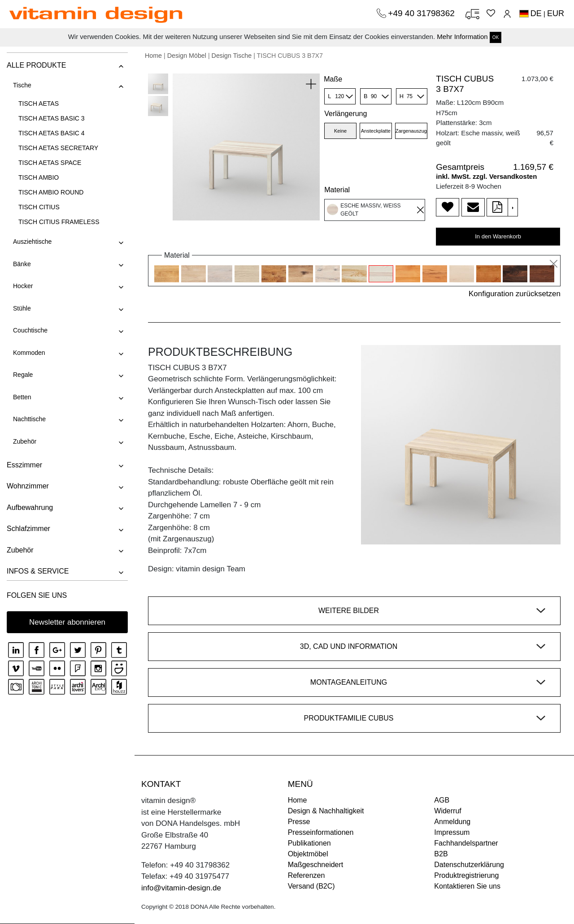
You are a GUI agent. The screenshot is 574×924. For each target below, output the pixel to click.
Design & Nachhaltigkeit (326, 811)
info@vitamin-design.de (181, 888)
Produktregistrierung (466, 875)
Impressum (452, 832)
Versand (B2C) (311, 886)
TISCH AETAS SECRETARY (58, 148)
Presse (299, 822)
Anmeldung (452, 822)
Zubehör (25, 441)
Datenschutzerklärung (469, 865)
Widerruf (448, 811)
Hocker (23, 286)
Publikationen (309, 843)
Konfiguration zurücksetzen (515, 294)
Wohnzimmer (28, 486)
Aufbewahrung (30, 507)
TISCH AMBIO (39, 177)
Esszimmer (24, 465)
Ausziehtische (32, 242)
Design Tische (232, 56)
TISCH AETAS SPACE (50, 163)
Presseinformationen (321, 832)
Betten (22, 397)
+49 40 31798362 (422, 13)
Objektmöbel (308, 854)
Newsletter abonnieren (67, 622)
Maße (333, 79)
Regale (23, 375)
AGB (442, 800)
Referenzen (307, 875)
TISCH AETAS (39, 104)
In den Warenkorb (498, 236)
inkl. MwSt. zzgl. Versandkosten (486, 176)
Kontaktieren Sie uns (467, 886)
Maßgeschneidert (316, 865)
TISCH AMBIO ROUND (51, 192)
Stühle (22, 308)
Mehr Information (462, 37)
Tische (22, 85)
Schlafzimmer (28, 529)
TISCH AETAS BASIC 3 (52, 118)
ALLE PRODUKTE (36, 65)
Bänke (22, 264)
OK (496, 37)
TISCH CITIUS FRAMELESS (59, 222)
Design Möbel (187, 56)
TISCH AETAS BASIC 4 (52, 133)
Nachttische (29, 419)
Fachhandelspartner (466, 843)
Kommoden (29, 353)
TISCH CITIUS (39, 207)
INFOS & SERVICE (38, 571)
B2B (441, 854)
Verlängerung (346, 114)
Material (337, 190)
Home (153, 56)
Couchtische (30, 330)
